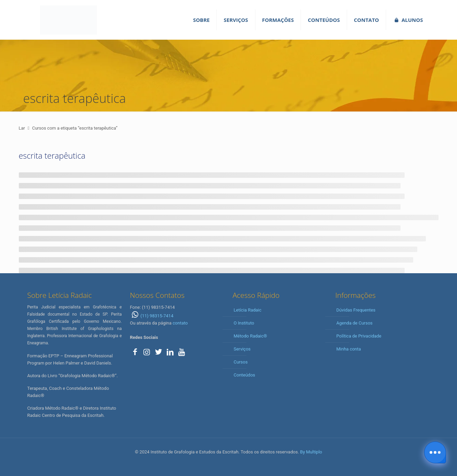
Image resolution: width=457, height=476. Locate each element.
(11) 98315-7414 (152, 316)
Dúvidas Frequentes (356, 310)
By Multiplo (311, 452)
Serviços (242, 349)
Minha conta (349, 349)
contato (180, 323)
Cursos (241, 362)
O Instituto (244, 323)
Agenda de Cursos (355, 323)
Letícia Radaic (248, 310)
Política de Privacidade (359, 336)
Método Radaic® (250, 336)
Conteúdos (245, 375)
